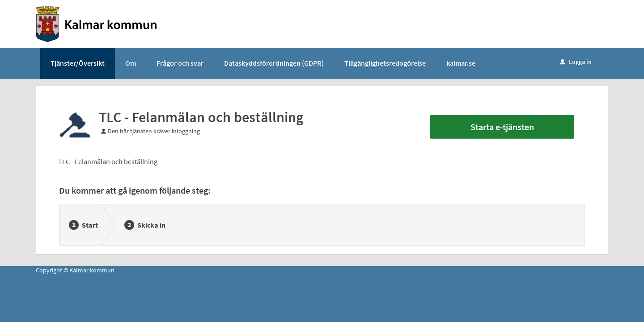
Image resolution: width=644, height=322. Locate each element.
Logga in (576, 62)
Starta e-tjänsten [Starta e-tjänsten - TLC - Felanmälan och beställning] (502, 127)
